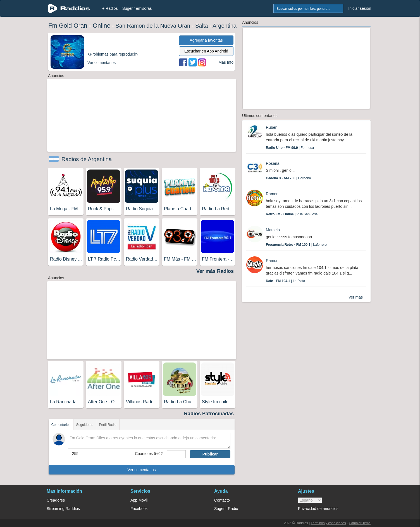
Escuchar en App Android (206, 51)
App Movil (139, 500)
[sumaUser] (176, 454)
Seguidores (85, 425)
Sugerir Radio (226, 509)
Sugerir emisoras (137, 8)
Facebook (139, 509)
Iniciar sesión (360, 8)
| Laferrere (296, 245)
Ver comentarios (141, 470)
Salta (202, 26)
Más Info (226, 62)
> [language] (310, 500)
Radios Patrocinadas (209, 414)
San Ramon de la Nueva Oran (153, 26)
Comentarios (61, 425)
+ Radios (110, 8)
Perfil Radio (108, 425)
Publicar (210, 454)
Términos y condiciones (328, 523)
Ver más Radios (215, 271)
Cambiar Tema (360, 523)
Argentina (225, 26)
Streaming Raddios (63, 509)
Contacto (222, 500)
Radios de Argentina (87, 159)
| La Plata (286, 281)
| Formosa (290, 148)
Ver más (356, 297)
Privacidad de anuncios (318, 509)
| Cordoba (288, 178)
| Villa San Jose (292, 214)
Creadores (56, 500)
